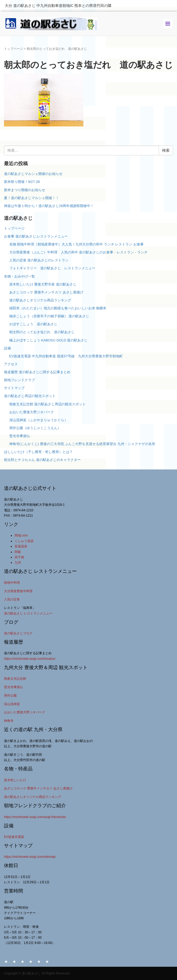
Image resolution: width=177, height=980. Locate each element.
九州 (18, 562)
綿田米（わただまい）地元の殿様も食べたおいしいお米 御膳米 (58, 308)
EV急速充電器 (14, 837)
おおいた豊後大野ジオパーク (32, 412)
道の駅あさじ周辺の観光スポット (30, 396)
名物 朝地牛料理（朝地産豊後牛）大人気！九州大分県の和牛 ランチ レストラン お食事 (76, 244)
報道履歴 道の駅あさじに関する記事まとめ (37, 372)
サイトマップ (14, 388)
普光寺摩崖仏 (20, 436)
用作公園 (10, 696)
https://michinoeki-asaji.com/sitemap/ (30, 857)
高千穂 (19, 557)
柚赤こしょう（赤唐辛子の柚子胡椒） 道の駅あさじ (49, 316)
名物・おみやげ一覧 (19, 276)
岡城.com (21, 535)
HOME (6, 961)
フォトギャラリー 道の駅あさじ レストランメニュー (54, 268)
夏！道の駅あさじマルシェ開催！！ (31, 198)
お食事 (22, 961)
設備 (7, 348)
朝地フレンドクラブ (19, 380)
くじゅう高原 (24, 541)
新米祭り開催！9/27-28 (22, 182)
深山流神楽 (12, 704)
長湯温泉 (21, 546)
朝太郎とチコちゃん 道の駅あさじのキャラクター (42, 460)
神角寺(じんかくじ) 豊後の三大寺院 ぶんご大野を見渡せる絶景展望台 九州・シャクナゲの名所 (82, 444)
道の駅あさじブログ (18, 633)
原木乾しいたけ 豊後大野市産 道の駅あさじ (43, 284)
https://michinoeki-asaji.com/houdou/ (30, 659)
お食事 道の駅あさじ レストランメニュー (36, 236)
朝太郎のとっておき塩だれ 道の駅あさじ (42, 332)
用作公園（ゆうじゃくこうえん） (35, 428)
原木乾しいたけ (15, 780)
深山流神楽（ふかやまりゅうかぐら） (38, 420)
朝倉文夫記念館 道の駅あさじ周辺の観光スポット (48, 404)
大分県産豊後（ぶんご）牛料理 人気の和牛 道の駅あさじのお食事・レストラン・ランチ (79, 252)
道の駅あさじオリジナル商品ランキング (40, 300)
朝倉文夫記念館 (15, 679)
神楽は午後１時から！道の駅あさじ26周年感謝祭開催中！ (49, 206)
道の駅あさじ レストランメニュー (28, 613)
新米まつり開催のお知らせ (25, 190)
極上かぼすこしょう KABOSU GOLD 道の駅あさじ (49, 340)
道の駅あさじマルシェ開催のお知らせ (33, 174)
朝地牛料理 (12, 583)
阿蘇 (18, 552)
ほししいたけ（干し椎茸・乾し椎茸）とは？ (38, 452)
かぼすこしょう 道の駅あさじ (33, 324)
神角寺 (9, 721)
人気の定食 (12, 599)
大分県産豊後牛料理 (18, 591)
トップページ (13, 49)
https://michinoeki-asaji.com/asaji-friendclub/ (35, 817)
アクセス (11, 364)
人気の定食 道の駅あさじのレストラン (39, 260)
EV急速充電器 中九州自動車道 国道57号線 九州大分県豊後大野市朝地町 (66, 356)
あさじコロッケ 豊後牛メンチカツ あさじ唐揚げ (46, 292)
